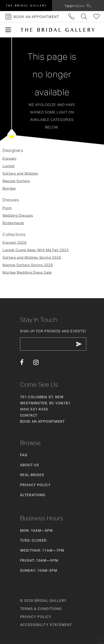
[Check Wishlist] (97, 16)
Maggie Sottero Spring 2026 (28, 265)
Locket (9, 166)
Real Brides (32, 475)
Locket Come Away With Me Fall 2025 (36, 250)
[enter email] (53, 344)
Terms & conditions (41, 609)
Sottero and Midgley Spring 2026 (32, 257)
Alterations (33, 495)
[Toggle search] (84, 16)
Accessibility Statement (46, 625)
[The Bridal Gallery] (58, 30)
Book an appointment (42, 421)
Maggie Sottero (16, 181)
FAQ (24, 455)
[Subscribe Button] (79, 344)
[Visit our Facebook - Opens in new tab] (22, 362)
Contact (29, 415)
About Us (30, 465)
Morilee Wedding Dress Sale (27, 272)
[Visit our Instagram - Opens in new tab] (36, 362)
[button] (8, 30)
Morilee (9, 188)
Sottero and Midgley (20, 173)
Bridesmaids (13, 223)
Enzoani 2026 (15, 242)
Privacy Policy (35, 485)
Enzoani (9, 158)
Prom (7, 208)
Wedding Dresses (18, 215)
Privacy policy (36, 617)
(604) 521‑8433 (34, 409)
